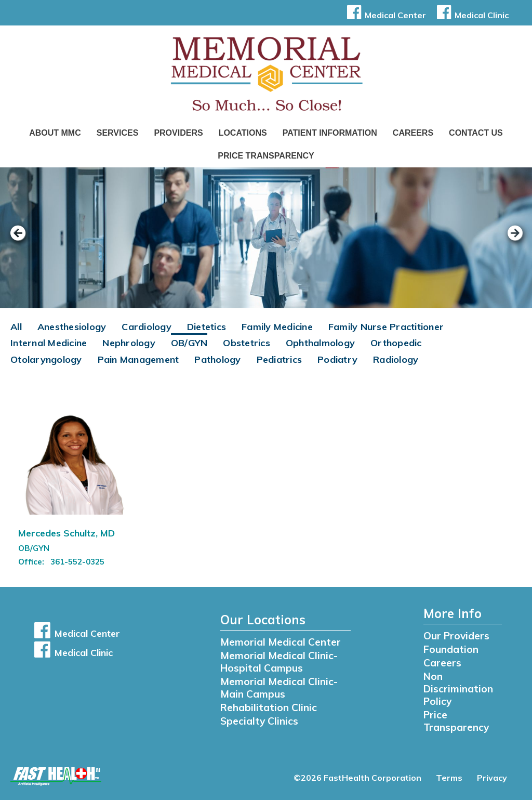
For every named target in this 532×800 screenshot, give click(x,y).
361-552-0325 (77, 562)
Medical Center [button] (385, 15)
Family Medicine (277, 327)
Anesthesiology (72, 327)
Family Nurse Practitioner (386, 327)
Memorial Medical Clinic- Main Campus (279, 688)
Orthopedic (396, 343)
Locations (243, 133)
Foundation (451, 649)
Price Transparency (266, 156)
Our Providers (456, 636)
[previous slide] (23, 240)
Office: (32, 562)
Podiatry (337, 359)
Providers (178, 133)
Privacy (492, 778)
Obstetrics (247, 343)
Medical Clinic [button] (471, 15)
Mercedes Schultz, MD (66, 533)
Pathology (217, 359)
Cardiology (147, 327)
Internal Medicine (49, 343)
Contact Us (476, 133)
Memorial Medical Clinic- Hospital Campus (279, 662)
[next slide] (509, 240)
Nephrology (129, 343)
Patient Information (330, 133)
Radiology (396, 359)
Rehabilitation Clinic (269, 707)
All (16, 327)
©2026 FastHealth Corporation (357, 778)
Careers (413, 133)
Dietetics (207, 327)
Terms (449, 778)
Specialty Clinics (259, 721)
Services (118, 133)
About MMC (55, 133)
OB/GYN (189, 343)
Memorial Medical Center (281, 642)
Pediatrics (280, 359)
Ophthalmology (320, 343)
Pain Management (138, 359)
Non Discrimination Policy (458, 689)
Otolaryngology (46, 359)
